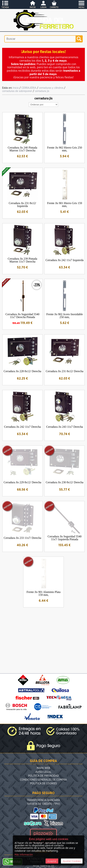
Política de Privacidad (43, 776)
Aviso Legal (43, 772)
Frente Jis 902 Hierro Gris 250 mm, (65, 149)
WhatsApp (13, 862)
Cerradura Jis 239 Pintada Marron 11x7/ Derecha (22, 260)
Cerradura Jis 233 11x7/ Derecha (23, 538)
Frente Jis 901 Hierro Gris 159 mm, (65, 205)
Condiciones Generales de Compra (43, 780)
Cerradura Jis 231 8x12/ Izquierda (22, 205)
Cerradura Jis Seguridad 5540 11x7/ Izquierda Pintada (64, 538)
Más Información (24, 855)
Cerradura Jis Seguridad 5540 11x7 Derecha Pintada (23, 316)
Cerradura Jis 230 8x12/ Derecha (65, 482)
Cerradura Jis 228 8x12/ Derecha (22, 371)
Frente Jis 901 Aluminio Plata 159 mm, (43, 593)
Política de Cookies (43, 784)
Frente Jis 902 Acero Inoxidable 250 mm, (64, 316)
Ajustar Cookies (72, 861)
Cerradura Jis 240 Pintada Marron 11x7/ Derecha (22, 149)
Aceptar (52, 861)
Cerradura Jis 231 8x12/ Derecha (65, 371)
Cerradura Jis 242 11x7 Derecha (23, 427)
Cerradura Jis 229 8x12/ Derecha (22, 482)
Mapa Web (43, 768)
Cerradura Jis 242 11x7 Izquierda (65, 260)
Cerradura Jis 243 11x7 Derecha (65, 427)
